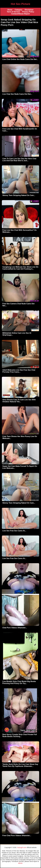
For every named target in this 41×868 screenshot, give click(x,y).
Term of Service (13, 12)
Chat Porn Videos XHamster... (15, 628)
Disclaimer (29, 10)
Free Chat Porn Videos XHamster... (17, 836)
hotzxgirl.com (22, 847)
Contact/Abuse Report (20, 14)
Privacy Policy (28, 12)
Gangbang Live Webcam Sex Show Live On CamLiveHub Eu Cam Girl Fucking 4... (20, 268)
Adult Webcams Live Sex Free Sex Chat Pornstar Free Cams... (19, 371)
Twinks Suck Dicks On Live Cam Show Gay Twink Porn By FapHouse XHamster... (20, 765)
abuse (20, 863)
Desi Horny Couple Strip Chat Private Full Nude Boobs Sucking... (20, 735)
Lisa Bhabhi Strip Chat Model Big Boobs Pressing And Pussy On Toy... (19, 682)
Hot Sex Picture (20, 4)
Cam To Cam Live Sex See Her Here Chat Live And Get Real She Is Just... (19, 160)
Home (10, 10)
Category (19, 10)
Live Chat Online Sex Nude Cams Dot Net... (20, 59)
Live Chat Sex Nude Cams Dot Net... (17, 94)
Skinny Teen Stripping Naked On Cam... (19, 195)
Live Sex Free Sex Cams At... (14, 531)
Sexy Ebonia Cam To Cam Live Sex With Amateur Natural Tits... (19, 401)
